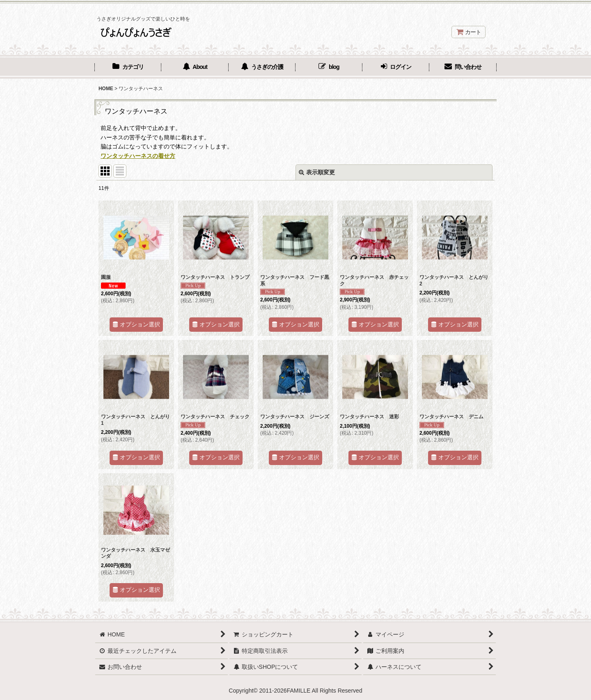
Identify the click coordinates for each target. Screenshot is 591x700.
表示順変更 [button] (317, 172)
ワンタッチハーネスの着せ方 (138, 156)
